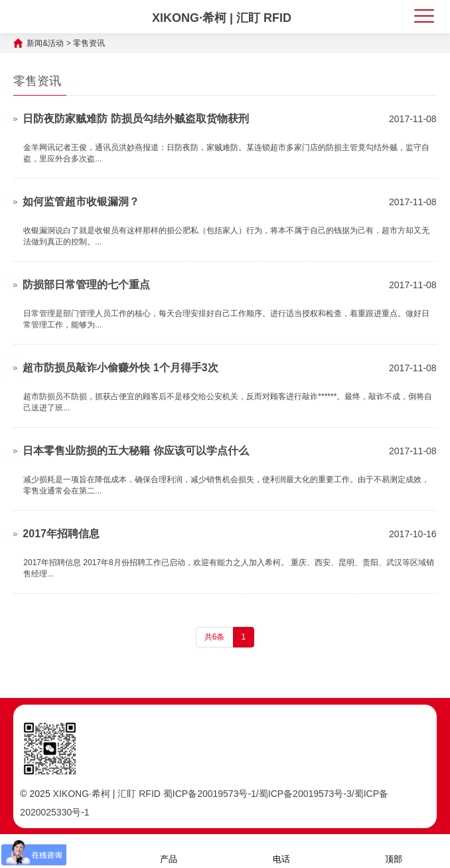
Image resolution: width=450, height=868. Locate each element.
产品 (169, 850)
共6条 (215, 637)
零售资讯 (89, 43)
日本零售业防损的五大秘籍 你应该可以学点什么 (135, 451)
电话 (281, 850)
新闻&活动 (45, 43)
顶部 (394, 850)
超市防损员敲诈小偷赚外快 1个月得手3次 (120, 368)
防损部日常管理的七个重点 (86, 285)
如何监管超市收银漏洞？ (81, 202)
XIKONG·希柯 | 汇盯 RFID (222, 18)
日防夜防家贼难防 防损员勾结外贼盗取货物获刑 (135, 119)
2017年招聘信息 (61, 534)
